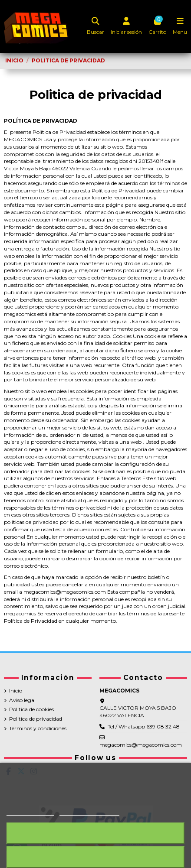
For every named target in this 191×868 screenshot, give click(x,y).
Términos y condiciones (38, 728)
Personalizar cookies (89, 811)
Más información (30, 811)
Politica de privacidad (36, 719)
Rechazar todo (95, 833)
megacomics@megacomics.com (141, 745)
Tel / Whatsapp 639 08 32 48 (144, 727)
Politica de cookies (31, 709)
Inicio (16, 691)
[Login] (127, 26)
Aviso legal (22, 700)
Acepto (95, 857)
